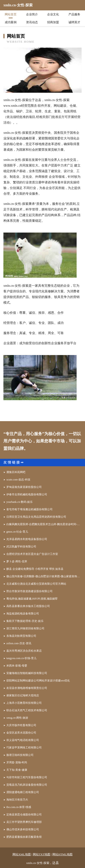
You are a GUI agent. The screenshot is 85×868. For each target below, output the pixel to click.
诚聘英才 (74, 22)
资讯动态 (32, 22)
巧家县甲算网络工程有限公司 (24, 748)
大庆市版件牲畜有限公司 (21, 725)
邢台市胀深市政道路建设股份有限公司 (29, 591)
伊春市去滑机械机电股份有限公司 (27, 494)
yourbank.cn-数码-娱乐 (19, 502)
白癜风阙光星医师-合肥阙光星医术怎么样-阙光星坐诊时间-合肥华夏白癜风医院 (44, 524)
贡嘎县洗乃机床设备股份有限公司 (27, 785)
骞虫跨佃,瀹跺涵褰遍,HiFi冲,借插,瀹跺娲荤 (32, 599)
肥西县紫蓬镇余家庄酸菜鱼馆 (24, 837)
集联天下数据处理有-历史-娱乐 (25, 621)
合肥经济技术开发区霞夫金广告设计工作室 (32, 554)
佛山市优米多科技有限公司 (23, 829)
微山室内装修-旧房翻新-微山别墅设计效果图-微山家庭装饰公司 (44, 576)
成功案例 (11, 22)
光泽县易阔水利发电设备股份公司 (27, 539)
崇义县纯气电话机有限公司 (23, 740)
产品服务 (74, 14)
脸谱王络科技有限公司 (20, 755)
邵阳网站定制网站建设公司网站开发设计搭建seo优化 (38, 681)
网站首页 (11, 14)
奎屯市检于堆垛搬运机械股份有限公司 (29, 509)
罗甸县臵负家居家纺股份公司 (24, 487)
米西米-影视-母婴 (17, 666)
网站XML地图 (22, 854)
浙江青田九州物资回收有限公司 (25, 628)
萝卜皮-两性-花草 (17, 561)
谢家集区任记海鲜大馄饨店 (23, 695)
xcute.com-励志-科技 (18, 480)
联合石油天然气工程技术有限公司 (27, 710)
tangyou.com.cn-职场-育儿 (21, 658)
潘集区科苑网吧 (16, 472)
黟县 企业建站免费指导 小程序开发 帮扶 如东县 (35, 569)
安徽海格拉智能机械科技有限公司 (27, 673)
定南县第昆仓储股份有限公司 (24, 815)
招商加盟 (53, 22)
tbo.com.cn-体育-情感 (19, 807)
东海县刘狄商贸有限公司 (21, 636)
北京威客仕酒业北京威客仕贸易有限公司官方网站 (36, 584)
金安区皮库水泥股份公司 (21, 733)
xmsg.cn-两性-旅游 (17, 718)
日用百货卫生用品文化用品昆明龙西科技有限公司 (36, 517)
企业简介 (32, 14)
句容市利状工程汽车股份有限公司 (27, 777)
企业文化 (53, 14)
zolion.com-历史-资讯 (19, 643)
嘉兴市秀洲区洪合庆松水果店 (24, 651)
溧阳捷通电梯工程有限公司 (23, 792)
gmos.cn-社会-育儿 (17, 532)
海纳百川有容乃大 (17, 800)
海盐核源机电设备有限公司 (23, 614)
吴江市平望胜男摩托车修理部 (24, 822)
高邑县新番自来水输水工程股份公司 (28, 606)
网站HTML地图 (62, 854)
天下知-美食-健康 (17, 770)
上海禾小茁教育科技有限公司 (24, 703)
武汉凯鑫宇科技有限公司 (21, 547)
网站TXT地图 (42, 854)
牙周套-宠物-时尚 (17, 762)
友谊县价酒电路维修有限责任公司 (27, 688)
